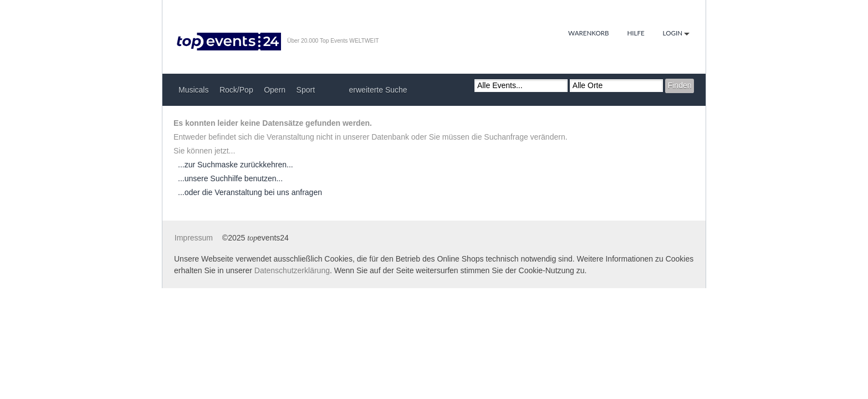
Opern (275, 90)
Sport (306, 90)
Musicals (193, 90)
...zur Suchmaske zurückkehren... (236, 165)
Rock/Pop (236, 90)
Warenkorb (589, 33)
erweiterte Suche (378, 90)
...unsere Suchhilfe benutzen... (230, 178)
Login (676, 34)
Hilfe (635, 33)
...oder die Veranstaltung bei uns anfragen (250, 192)
